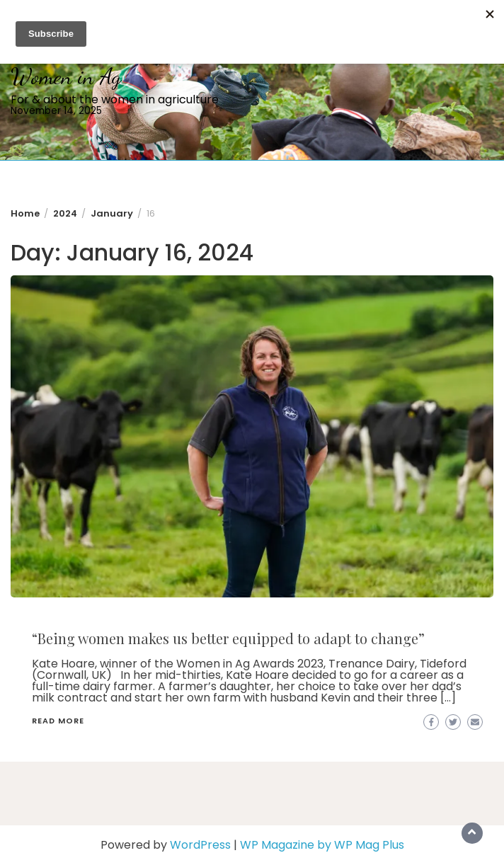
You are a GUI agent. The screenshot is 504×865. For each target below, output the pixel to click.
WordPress (200, 845)
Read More (58, 721)
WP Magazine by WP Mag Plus (322, 845)
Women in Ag (66, 76)
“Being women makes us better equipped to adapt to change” (228, 638)
